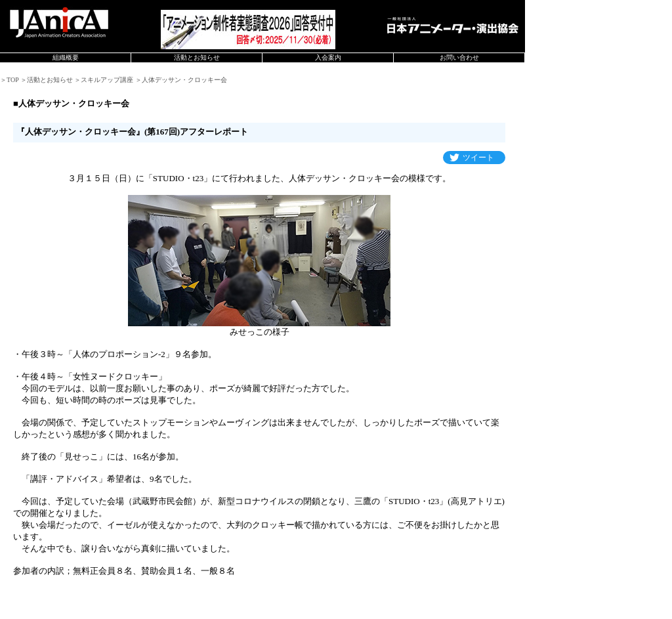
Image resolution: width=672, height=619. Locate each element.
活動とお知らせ (197, 57)
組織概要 (66, 57)
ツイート (478, 158)
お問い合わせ (459, 57)
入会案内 (328, 57)
